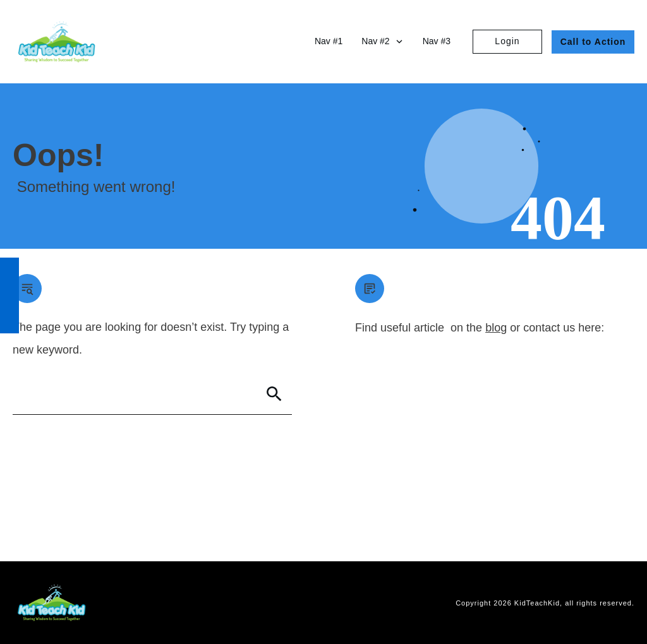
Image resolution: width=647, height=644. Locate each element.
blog (496, 328)
